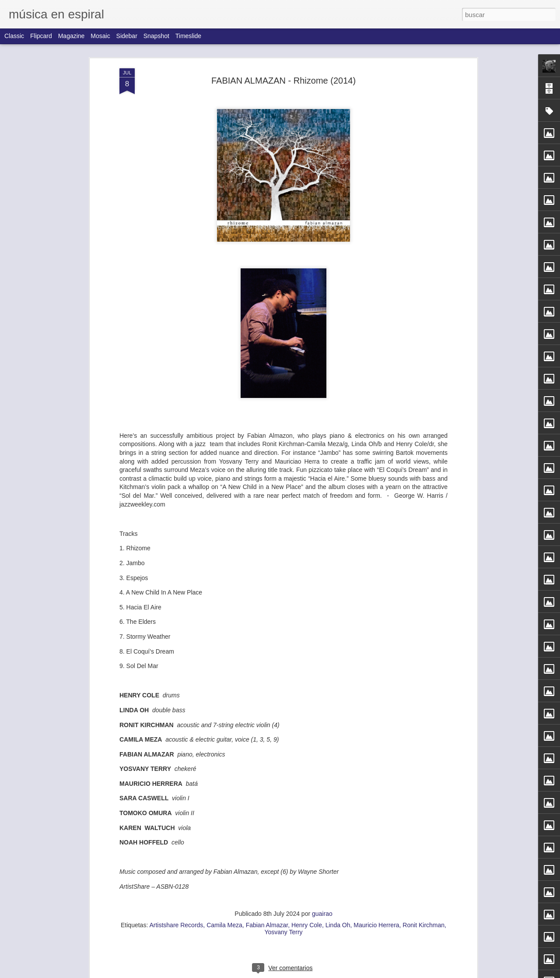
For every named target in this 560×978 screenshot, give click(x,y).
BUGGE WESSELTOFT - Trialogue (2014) (326, 405)
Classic (14, 36)
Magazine (72, 36)
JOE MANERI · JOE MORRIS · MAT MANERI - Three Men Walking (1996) (400, 81)
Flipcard (41, 36)
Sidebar (127, 36)
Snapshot (156, 36)
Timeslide (188, 36)
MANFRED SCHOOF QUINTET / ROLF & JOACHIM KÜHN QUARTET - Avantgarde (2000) (231, 413)
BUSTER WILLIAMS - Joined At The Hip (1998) (266, 471)
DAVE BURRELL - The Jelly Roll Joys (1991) (439, 401)
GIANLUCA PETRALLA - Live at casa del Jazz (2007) (275, 968)
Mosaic (100, 36)
